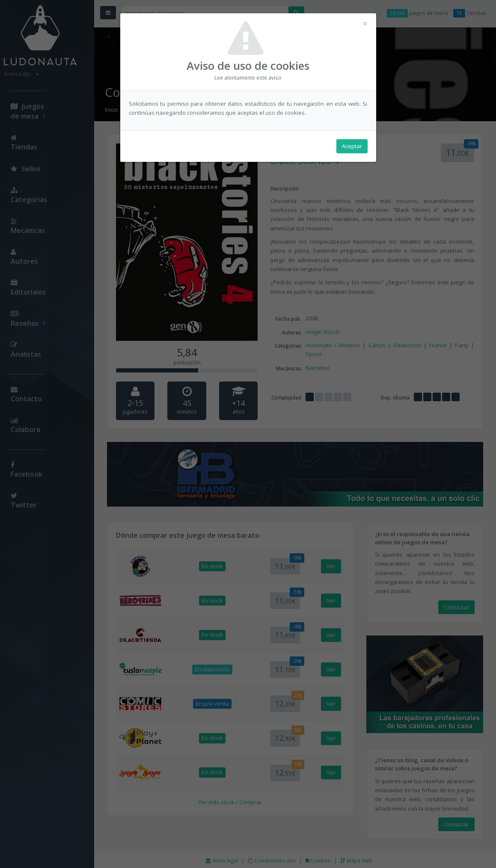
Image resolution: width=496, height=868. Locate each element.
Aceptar (352, 146)
